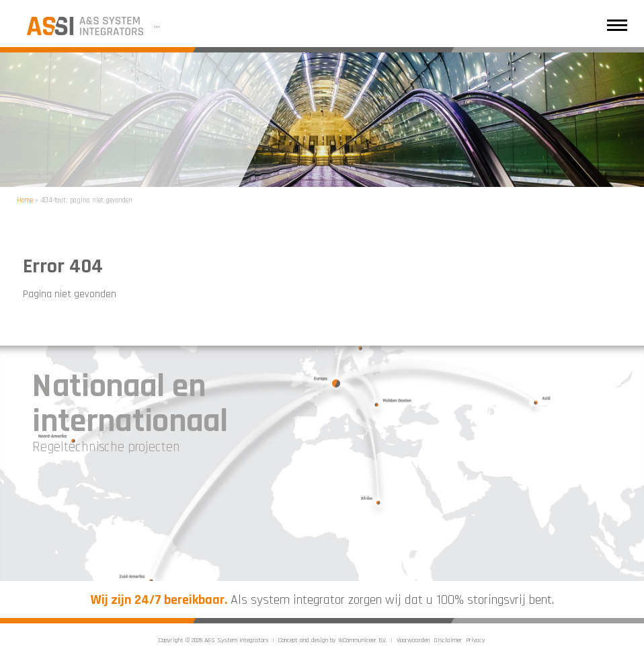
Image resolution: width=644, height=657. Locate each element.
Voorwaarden (413, 640)
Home (25, 200)
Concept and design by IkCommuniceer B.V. (332, 640)
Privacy (476, 640)
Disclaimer (448, 640)
